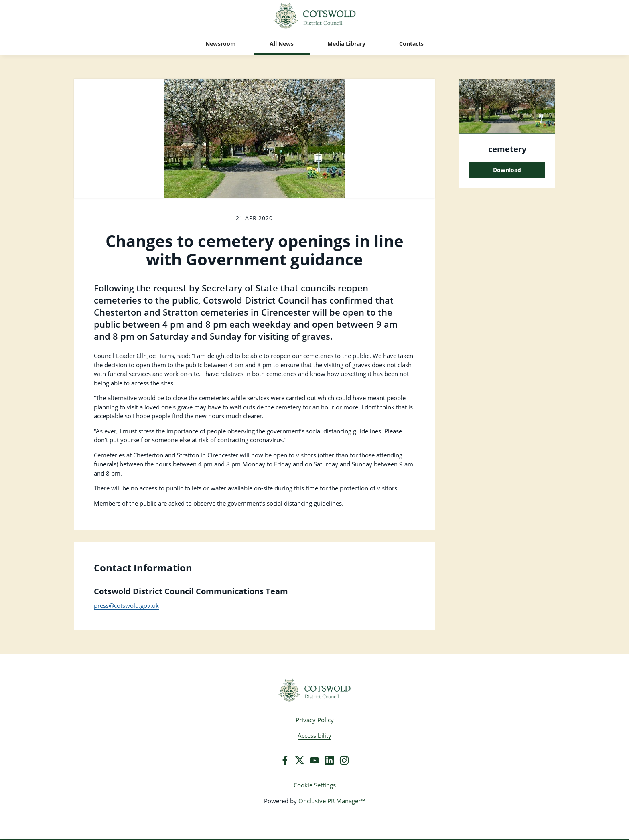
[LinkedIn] (329, 760)
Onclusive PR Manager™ (332, 801)
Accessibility (314, 735)
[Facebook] (285, 760)
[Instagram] (344, 760)
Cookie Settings (315, 785)
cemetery (507, 149)
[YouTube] (314, 760)
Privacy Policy (315, 720)
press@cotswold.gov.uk (126, 605)
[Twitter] (300, 760)
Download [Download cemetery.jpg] (507, 170)
